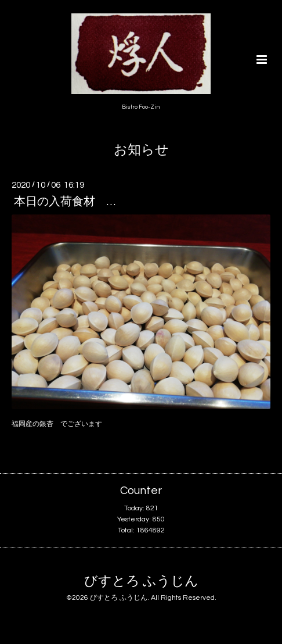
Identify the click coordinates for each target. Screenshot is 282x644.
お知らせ (141, 150)
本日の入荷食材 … (65, 202)
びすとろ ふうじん (141, 582)
